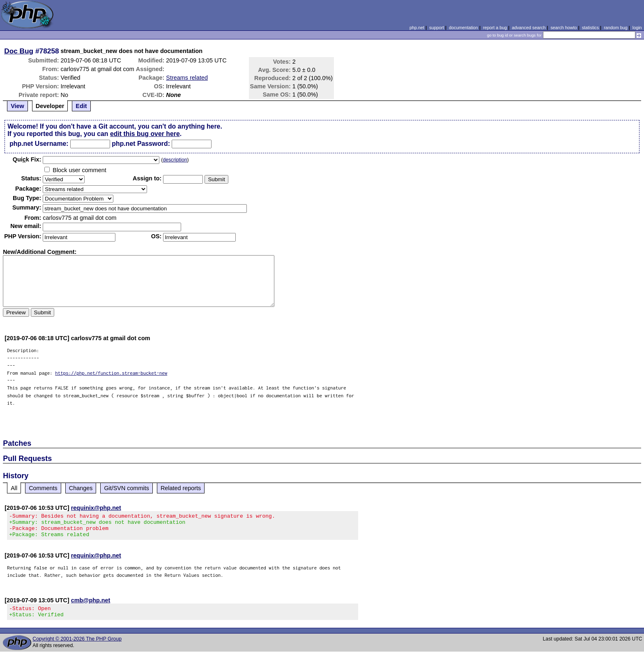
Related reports (181, 488)
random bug (616, 28)
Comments (43, 488)
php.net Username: (39, 144)
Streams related (187, 78)
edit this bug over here (145, 134)
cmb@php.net (91, 605)
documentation (463, 28)
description (175, 160)
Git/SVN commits (126, 488)
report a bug (495, 28)
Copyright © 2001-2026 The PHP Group (77, 646)
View (17, 106)
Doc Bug (19, 51)
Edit (81, 106)
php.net (417, 28)
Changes (81, 488)
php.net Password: (141, 144)
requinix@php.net (96, 508)
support (437, 28)
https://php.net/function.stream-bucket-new (111, 373)
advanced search (529, 28)
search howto (563, 28)
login (637, 28)
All (14, 488)
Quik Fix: (27, 159)
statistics (590, 28)
